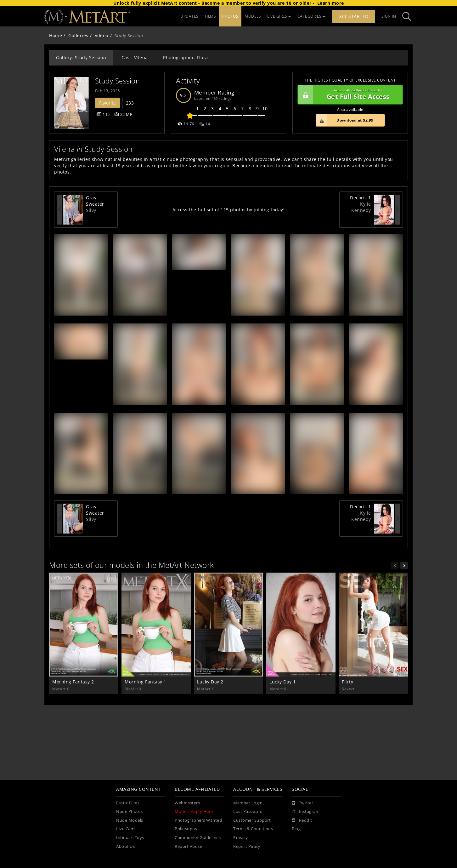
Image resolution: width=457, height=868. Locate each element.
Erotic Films (128, 803)
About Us (125, 846)
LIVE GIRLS (279, 16)
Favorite (107, 103)
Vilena (102, 35)
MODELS (253, 16)
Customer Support (252, 820)
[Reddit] (302, 820)
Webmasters (187, 803)
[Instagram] (306, 812)
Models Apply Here (194, 811)
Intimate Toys (130, 838)
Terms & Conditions (253, 829)
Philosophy (186, 829)
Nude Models (130, 820)
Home (56, 35)
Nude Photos (130, 811)
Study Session (118, 81)
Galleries (78, 35)
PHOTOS (230, 16)
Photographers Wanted (198, 820)
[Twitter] (302, 803)
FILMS (211, 16)
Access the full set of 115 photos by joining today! (229, 210)
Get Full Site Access (349, 95)
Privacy (241, 838)
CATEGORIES (312, 16)
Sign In (389, 16)
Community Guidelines (198, 838)
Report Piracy (247, 846)
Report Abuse (188, 846)
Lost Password (248, 811)
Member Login (248, 803)
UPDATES (189, 16)
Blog (296, 829)
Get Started (353, 16)
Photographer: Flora (186, 57)
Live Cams (126, 829)
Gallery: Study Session (81, 57)
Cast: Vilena (135, 57)
